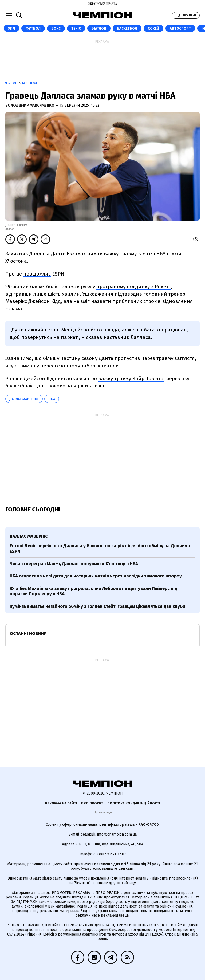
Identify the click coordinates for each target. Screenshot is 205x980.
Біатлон (99, 28)
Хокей (153, 28)
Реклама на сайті (61, 803)
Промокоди (103, 812)
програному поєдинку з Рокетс (134, 287)
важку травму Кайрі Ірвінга (131, 378)
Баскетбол (127, 28)
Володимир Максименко (30, 105)
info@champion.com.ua (117, 834)
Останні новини (28, 633)
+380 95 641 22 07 (111, 854)
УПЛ (11, 28)
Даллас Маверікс (24, 399)
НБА (52, 399)
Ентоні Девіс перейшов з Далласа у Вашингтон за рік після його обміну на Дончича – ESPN (102, 548)
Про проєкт (92, 803)
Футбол (33, 28)
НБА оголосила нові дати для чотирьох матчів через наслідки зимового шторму (96, 576)
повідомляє (37, 274)
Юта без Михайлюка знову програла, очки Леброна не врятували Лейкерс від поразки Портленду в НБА (93, 591)
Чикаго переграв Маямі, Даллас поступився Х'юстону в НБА (74, 564)
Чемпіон (12, 83)
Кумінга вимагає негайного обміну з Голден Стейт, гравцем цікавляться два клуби (97, 606)
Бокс (56, 28)
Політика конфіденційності (134, 803)
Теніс (76, 28)
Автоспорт (180, 28)
